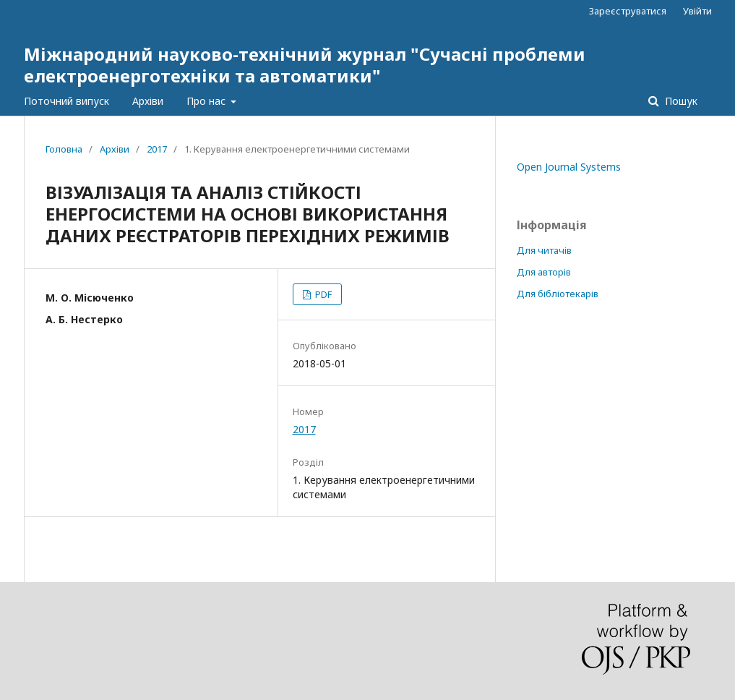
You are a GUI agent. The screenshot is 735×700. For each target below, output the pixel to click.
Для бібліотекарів (558, 294)
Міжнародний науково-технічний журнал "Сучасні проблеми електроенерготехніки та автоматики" (305, 65)
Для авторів (544, 272)
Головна (64, 149)
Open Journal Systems (569, 167)
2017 (157, 149)
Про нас (207, 101)
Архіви (148, 101)
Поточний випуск (66, 101)
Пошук (680, 101)
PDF (322, 294)
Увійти (697, 11)
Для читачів (544, 250)
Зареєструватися (628, 11)
